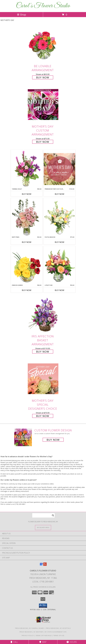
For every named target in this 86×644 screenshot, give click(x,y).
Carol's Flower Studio (43, 6)
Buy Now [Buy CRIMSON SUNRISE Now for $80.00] (27, 290)
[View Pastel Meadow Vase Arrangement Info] (60, 217)
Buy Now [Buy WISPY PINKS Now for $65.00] (27, 242)
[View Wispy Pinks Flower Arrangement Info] (27, 217)
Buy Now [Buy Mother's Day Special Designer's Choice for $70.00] (43, 416)
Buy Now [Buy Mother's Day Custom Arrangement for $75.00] (43, 142)
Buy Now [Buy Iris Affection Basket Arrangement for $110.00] (43, 352)
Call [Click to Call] (14, 642)
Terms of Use (59, 636)
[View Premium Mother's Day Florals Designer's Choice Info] (60, 169)
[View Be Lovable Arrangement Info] (43, 44)
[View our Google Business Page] (41, 565)
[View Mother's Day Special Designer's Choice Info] (43, 379)
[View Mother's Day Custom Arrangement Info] (43, 105)
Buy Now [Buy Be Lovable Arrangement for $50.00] (43, 77)
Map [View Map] (43, 642)
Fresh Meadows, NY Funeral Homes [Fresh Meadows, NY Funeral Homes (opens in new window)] (30, 628)
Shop (22, 15)
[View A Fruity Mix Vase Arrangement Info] (60, 265)
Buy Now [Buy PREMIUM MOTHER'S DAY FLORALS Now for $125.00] (60, 194)
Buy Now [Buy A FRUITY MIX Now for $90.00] (60, 290)
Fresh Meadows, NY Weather (31, 632)
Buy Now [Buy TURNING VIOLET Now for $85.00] (27, 194)
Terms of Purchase (44, 636)
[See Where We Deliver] (43, 527)
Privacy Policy (28, 636)
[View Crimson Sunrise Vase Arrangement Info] (27, 265)
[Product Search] (43, 515)
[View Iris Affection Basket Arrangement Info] (43, 314)
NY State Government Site (56, 632)
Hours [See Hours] (72, 642)
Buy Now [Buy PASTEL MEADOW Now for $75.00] (60, 242)
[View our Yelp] (45, 565)
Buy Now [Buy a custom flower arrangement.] (53, 440)
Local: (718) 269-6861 (43, 582)
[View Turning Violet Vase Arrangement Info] (27, 169)
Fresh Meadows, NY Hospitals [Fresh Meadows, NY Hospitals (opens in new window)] (58, 628)
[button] (43, 606)
